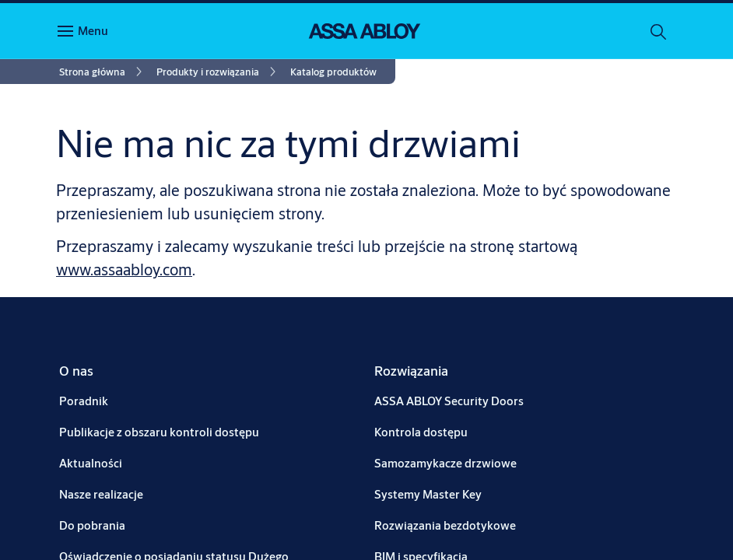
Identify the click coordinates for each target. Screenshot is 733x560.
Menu (93, 31)
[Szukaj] (659, 31)
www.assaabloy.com (124, 269)
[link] (103, 72)
